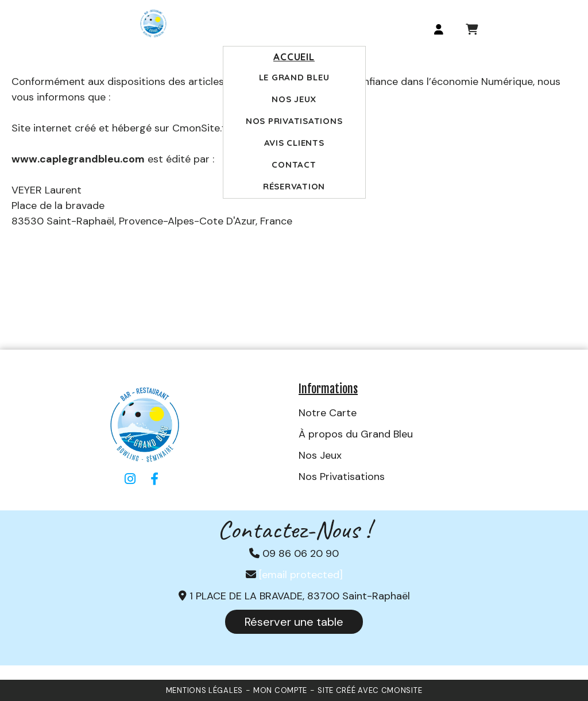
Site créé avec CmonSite (370, 690)
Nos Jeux (320, 455)
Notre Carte (328, 413)
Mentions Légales (204, 690)
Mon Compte (280, 690)
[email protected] (301, 575)
